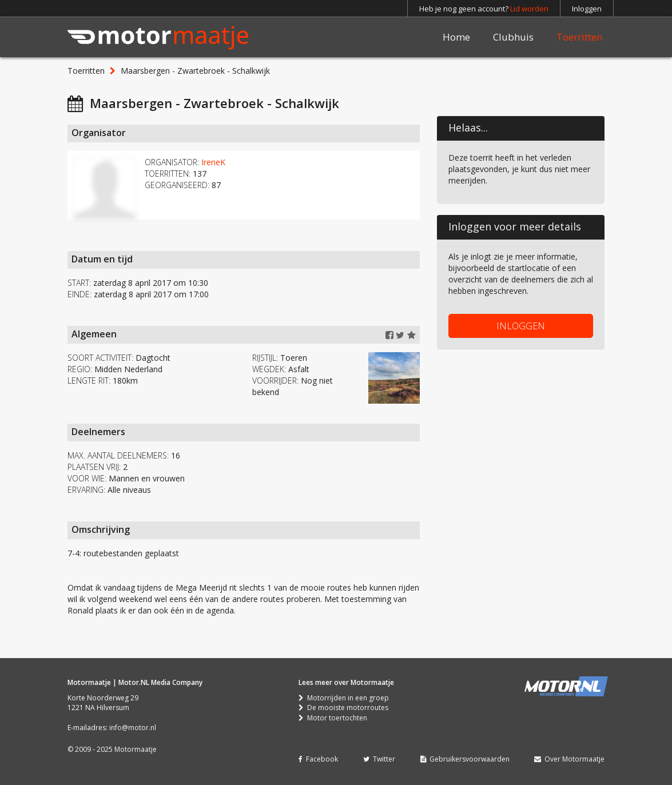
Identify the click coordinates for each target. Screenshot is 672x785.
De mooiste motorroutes (343, 708)
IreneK (213, 162)
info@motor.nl (133, 728)
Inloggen (587, 9)
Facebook (318, 759)
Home (456, 37)
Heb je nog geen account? (484, 9)
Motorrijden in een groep (344, 698)
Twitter (379, 759)
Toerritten (579, 37)
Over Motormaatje (569, 759)
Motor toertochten (333, 718)
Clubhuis (513, 37)
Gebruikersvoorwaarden (465, 759)
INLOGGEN (521, 326)
